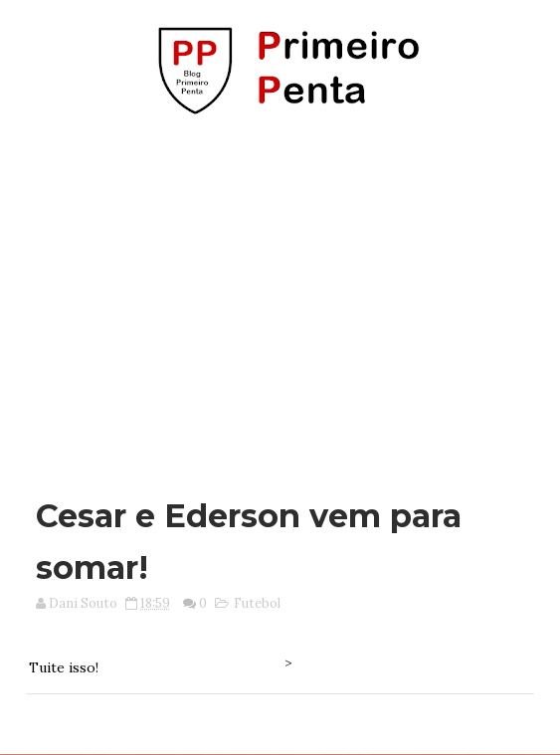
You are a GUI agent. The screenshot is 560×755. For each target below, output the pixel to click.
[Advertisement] (285, 296)
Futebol (257, 603)
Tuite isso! (64, 667)
